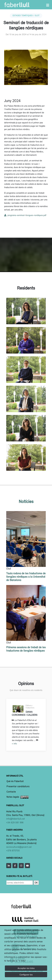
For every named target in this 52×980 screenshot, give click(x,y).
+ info (14, 744)
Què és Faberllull (15, 781)
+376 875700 (13, 851)
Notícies (26, 501)
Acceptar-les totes (26, 968)
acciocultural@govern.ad (19, 847)
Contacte (11, 792)
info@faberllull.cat (16, 819)
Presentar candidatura (18, 786)
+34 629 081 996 (15, 822)
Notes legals (17, 797)
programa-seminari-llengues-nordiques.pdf (25, 215)
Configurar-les (26, 975)
